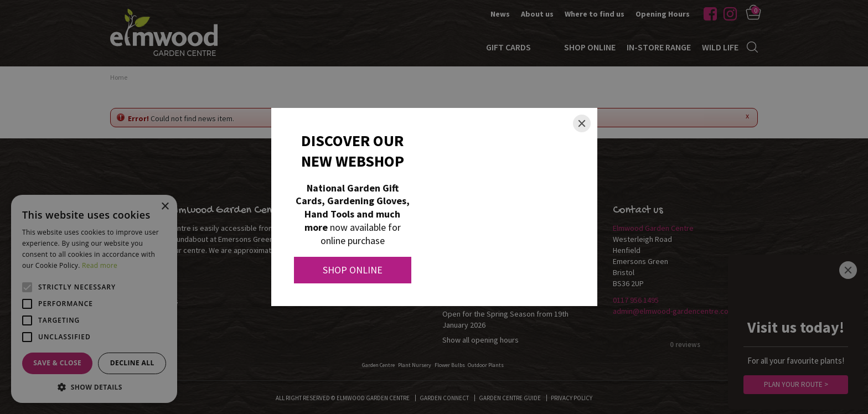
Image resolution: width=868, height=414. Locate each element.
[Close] (582, 123)
